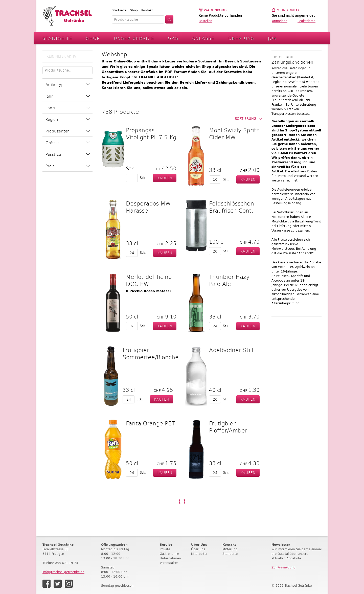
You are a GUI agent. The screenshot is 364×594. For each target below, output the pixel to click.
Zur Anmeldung (283, 567)
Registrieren (306, 21)
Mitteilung (230, 549)
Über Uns (241, 38)
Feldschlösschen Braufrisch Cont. (232, 207)
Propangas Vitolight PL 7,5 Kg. (152, 133)
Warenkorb (215, 10)
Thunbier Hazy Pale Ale (229, 280)
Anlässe (203, 38)
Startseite (119, 10)
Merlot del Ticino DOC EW (149, 280)
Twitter (58, 584)
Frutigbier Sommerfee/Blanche (151, 353)
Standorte (230, 554)
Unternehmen (170, 558)
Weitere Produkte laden (182, 501)
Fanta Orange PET (150, 423)
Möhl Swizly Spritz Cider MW (234, 133)
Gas (173, 38)
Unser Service (134, 38)
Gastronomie (169, 554)
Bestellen (206, 21)
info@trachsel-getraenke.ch (63, 572)
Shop (134, 10)
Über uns (198, 549)
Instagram (69, 584)
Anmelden (280, 21)
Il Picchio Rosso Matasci (148, 291)
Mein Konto (288, 10)
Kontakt (147, 10)
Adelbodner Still (231, 350)
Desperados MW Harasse (148, 207)
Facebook (47, 584)
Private (165, 549)
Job (272, 38)
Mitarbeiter (199, 554)
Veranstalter (169, 563)
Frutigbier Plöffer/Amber (228, 427)
